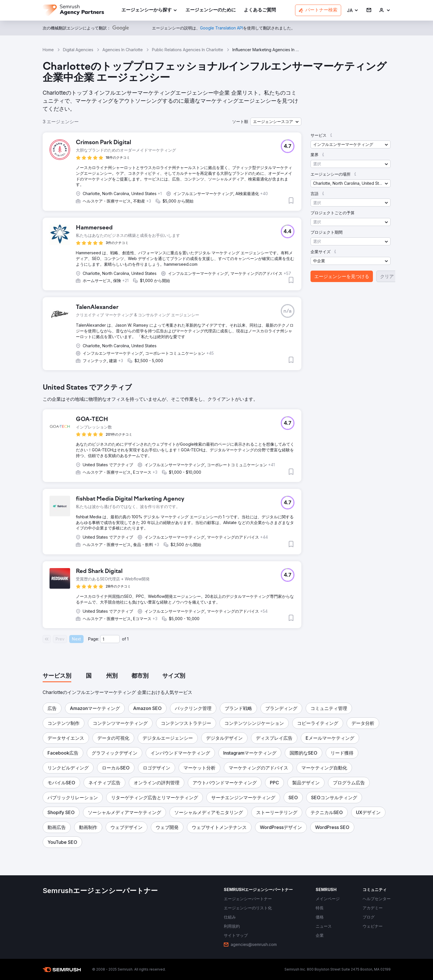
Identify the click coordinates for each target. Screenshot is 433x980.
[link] (211, 10)
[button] (353, 10)
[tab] (57, 676)
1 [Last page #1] (128, 639)
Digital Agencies (78, 50)
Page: (94, 639)
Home (48, 50)
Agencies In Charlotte (123, 50)
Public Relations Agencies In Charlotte (188, 50)
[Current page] (110, 639)
